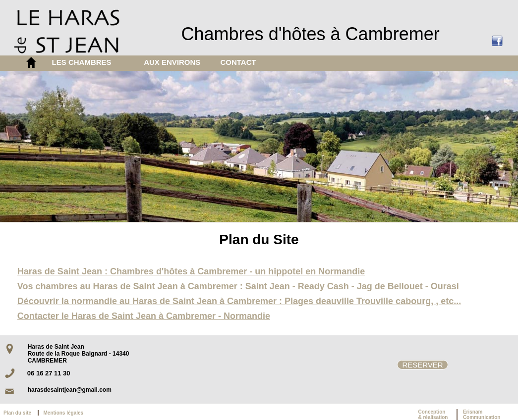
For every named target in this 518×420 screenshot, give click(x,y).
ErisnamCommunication (482, 415)
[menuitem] (90, 62)
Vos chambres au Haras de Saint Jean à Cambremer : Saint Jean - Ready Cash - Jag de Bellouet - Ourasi (238, 286)
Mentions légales (64, 413)
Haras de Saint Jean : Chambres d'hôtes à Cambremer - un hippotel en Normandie (191, 271)
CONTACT (238, 62)
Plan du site (19, 413)
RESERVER (422, 365)
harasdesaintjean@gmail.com (70, 390)
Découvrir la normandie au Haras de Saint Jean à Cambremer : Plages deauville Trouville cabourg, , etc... (239, 301)
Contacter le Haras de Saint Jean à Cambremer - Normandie (144, 316)
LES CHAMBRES (82, 62)
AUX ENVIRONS (172, 62)
